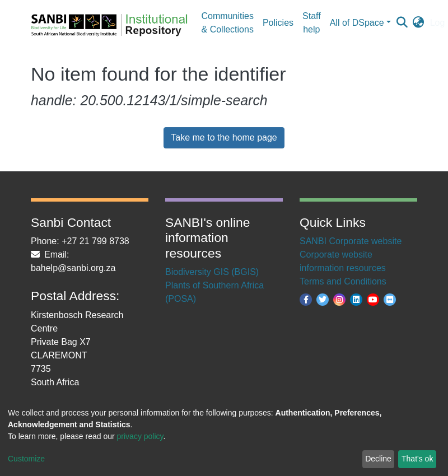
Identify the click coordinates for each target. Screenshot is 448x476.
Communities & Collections (228, 23)
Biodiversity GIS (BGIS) (212, 272)
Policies (278, 23)
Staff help (312, 23)
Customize (26, 459)
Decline (378, 459)
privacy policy (140, 436)
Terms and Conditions (343, 281)
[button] (419, 23)
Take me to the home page (224, 137)
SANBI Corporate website (351, 241)
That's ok (417, 459)
